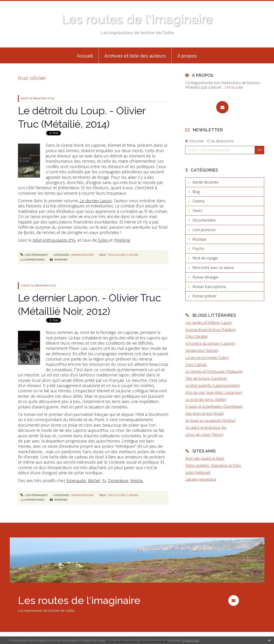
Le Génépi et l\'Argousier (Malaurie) (214, 371)
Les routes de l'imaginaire (137, 19)
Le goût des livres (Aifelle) (206, 400)
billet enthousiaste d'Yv (54, 240)
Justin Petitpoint (198, 472)
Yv (104, 480)
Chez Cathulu (196, 365)
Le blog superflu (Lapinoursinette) (213, 385)
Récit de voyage (205, 258)
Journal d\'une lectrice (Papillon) (211, 330)
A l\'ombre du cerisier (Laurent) (210, 343)
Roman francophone (209, 287)
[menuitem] (85, 55)
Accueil (85, 56)
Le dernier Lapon (95, 201)
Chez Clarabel (196, 336)
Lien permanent (34, 255)
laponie (133, 255)
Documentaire (204, 220)
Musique (199, 239)
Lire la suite (234, 87)
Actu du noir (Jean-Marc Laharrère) (214, 393)
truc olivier (117, 255)
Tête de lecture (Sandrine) (206, 378)
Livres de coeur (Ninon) (204, 435)
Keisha (137, 480)
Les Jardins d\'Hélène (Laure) (209, 323)
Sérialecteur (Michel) (202, 351)
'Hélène (123, 240)
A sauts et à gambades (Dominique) (214, 406)
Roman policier (83, 255)
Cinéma (198, 201)
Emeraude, (77, 480)
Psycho (198, 249)
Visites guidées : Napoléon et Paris (213, 465)
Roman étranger (206, 277)
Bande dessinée (205, 182)
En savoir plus (191, 640)
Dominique (118, 480)
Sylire (103, 240)
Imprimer (59, 260)
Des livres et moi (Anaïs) (205, 413)
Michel (94, 480)
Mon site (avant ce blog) (205, 458)
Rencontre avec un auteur (213, 268)
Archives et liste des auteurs (135, 56)
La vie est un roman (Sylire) (207, 358)
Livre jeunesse (204, 230)
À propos (187, 56)
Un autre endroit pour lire (206, 428)
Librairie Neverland (201, 479)
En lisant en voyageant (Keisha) (210, 420)
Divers (197, 211)
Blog (196, 192)
